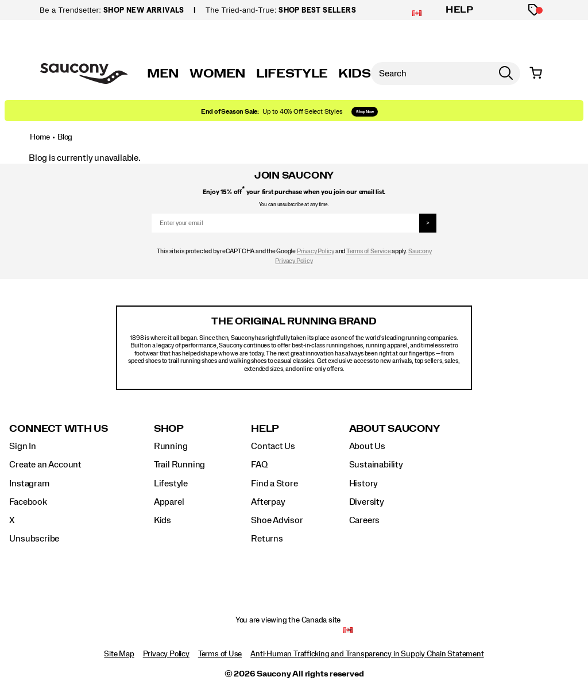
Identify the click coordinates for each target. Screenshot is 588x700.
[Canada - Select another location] (348, 630)
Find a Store (274, 484)
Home (40, 137)
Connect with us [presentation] (58, 429)
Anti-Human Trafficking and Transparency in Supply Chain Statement (367, 654)
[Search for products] (431, 74)
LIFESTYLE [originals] (292, 74)
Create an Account (45, 465)
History (364, 484)
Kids (163, 520)
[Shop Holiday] (294, 111)
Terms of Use (220, 654)
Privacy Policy (316, 251)
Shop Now (365, 112)
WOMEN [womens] (218, 74)
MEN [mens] (163, 74)
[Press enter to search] (506, 74)
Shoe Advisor (277, 520)
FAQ (259, 465)
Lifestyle (171, 484)
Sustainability (376, 465)
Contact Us (273, 446)
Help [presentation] (265, 429)
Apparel (169, 502)
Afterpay (268, 502)
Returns (267, 539)
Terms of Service (369, 251)
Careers (365, 520)
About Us (367, 446)
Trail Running (179, 465)
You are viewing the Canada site (288, 620)
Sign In (23, 446)
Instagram (29, 484)
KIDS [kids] (355, 74)
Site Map (119, 654)
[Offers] (534, 10)
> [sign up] (428, 223)
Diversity (367, 502)
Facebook (28, 502)
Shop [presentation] (169, 429)
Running (171, 446)
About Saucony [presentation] (394, 429)
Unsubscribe (34, 539)
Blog (65, 137)
